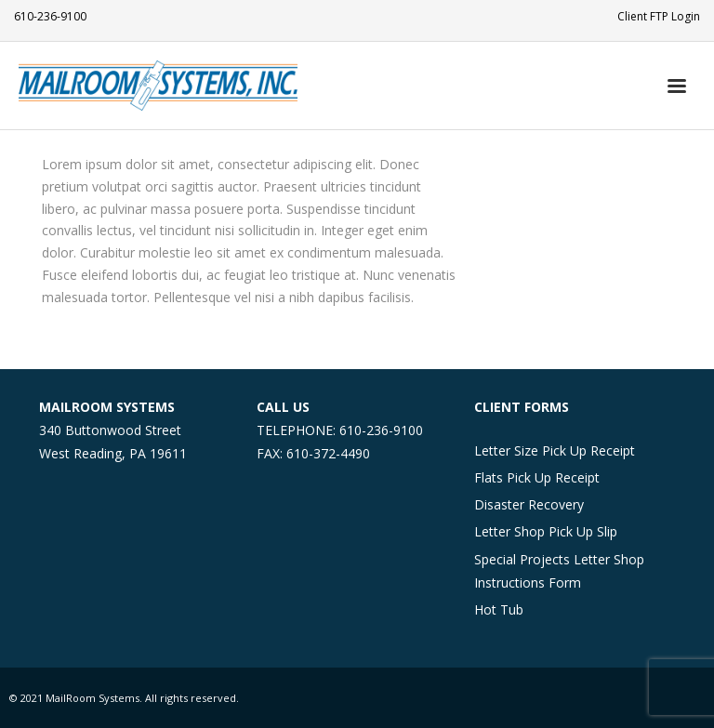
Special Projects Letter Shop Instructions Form (559, 571)
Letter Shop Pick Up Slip (546, 531)
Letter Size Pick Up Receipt (555, 450)
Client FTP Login (659, 16)
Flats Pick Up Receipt (537, 477)
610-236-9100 (50, 16)
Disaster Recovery (529, 504)
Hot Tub (499, 609)
